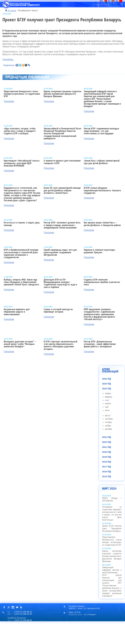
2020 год (106, 452)
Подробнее (9, 101)
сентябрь (109, 419)
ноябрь (108, 426)
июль (107, 410)
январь (108, 393)
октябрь (108, 422)
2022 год (106, 442)
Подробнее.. (8, 59)
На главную (12, 11)
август (108, 416)
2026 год (106, 379)
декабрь (109, 429)
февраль (109, 397)
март (107, 400)
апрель (108, 403)
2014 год (106, 476)
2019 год (106, 457)
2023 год (106, 437)
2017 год (106, 467)
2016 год (106, 472)
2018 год (106, 462)
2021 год (106, 447)
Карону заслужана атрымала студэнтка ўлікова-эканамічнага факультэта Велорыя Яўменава (112, 556)
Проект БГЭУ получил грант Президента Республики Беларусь (112, 528)
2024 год (106, 389)
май (107, 407)
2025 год (106, 384)
